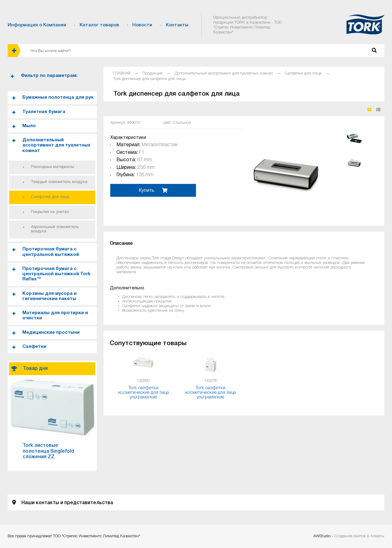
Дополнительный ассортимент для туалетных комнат (56, 145)
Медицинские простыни (51, 333)
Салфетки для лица (50, 197)
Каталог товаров (99, 25)
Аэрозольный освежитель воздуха (55, 229)
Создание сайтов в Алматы (359, 536)
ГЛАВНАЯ (122, 73)
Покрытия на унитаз (50, 212)
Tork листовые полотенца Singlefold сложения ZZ (48, 451)
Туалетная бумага (44, 112)
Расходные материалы (53, 167)
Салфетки (34, 347)
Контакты (177, 25)
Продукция (153, 73)
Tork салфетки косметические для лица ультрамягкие (143, 393)
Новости (142, 25)
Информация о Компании (37, 25)
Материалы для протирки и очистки (55, 316)
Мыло (29, 126)
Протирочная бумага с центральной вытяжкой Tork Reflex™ (57, 274)
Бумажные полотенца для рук (58, 97)
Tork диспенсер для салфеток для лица (149, 79)
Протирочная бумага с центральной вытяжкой (51, 252)
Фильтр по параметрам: (49, 76)
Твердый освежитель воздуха (59, 182)
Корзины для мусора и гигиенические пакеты (49, 296)
